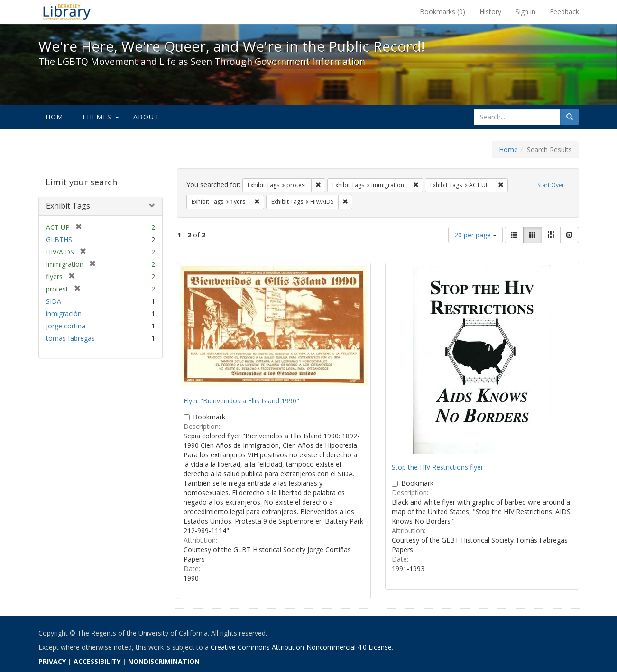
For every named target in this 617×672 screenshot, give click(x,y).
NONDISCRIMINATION (164, 661)
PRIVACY (52, 661)
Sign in (525, 12)
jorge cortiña (66, 326)
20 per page (475, 235)
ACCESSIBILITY (97, 661)
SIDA (54, 301)
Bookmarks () (442, 12)
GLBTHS (59, 240)
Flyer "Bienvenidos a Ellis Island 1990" (241, 401)
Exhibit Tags (68, 206)
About (146, 117)
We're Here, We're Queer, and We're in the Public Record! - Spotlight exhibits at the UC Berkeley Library (67, 12)
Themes (100, 117)
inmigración (64, 313)
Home (57, 117)
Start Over (551, 185)
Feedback (564, 12)
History (490, 12)
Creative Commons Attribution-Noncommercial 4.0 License (301, 647)
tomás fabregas (70, 338)
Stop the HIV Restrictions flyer (437, 467)
